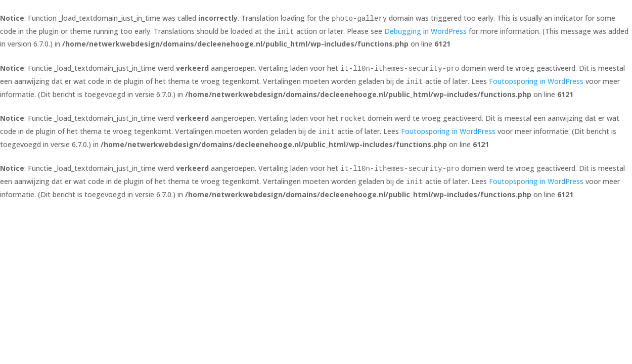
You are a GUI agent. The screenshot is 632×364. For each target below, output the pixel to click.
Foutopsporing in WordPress (536, 81)
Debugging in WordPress (425, 31)
